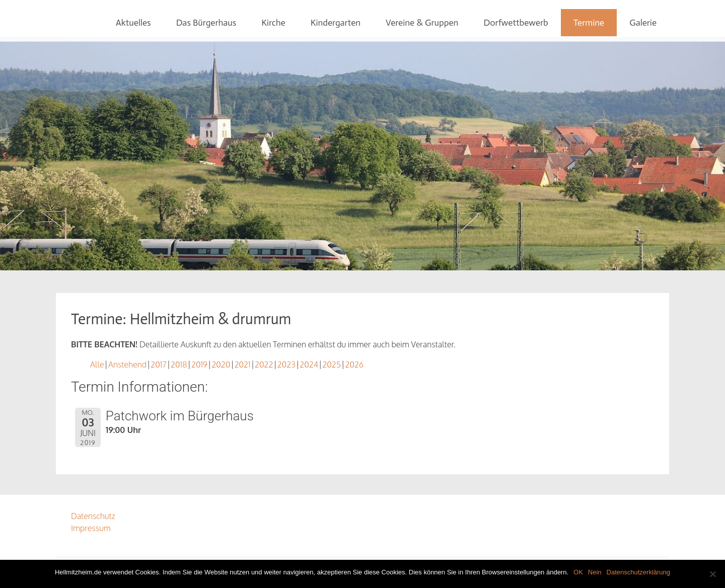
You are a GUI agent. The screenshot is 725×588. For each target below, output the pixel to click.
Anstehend (127, 364)
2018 (179, 364)
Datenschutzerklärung (638, 572)
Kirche (273, 23)
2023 (286, 364)
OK (578, 572)
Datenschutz (93, 516)
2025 (332, 364)
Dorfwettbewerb (516, 23)
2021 (243, 364)
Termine (589, 23)
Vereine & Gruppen (422, 23)
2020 (221, 364)
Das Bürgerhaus (206, 23)
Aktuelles (133, 23)
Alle (97, 364)
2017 (158, 364)
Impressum (91, 528)
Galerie (643, 23)
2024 (309, 364)
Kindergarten (336, 23)
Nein (595, 572)
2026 (354, 364)
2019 (199, 364)
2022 (264, 364)
